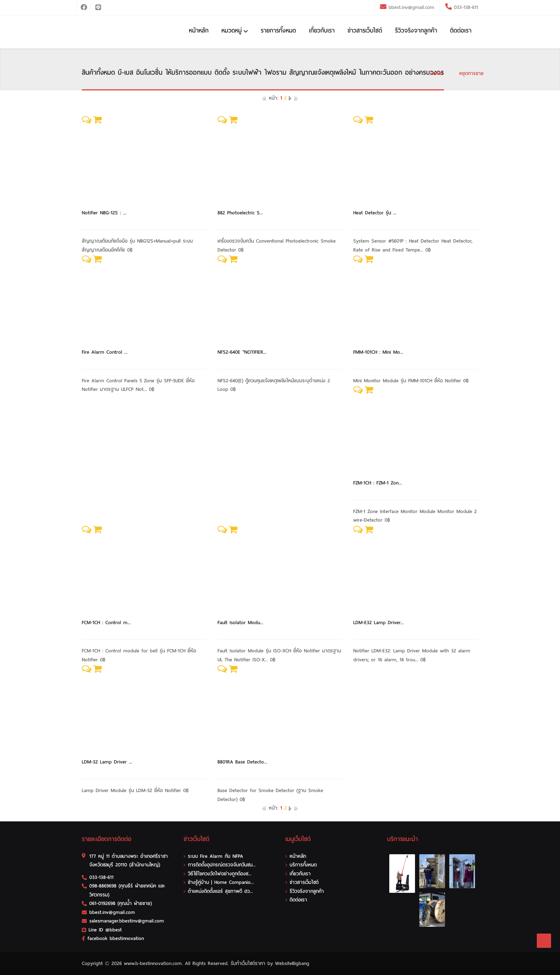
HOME (437, 73)
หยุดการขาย (471, 73)
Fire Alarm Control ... (105, 352)
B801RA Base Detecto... (242, 762)
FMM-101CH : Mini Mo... (378, 352)
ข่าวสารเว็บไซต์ (365, 31)
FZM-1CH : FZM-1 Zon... (377, 483)
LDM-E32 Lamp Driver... (378, 623)
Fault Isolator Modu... (240, 623)
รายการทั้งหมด (278, 31)
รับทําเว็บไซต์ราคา (248, 963)
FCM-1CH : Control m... (106, 623)
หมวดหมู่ (235, 31)
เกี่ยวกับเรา (322, 31)
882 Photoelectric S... (240, 213)
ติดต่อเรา (461, 31)
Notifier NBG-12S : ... (104, 213)
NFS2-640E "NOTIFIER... (242, 352)
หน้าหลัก (199, 31)
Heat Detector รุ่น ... (375, 213)
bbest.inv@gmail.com (411, 7)
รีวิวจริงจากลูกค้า (416, 31)
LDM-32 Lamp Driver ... (107, 762)
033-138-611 (465, 7)
